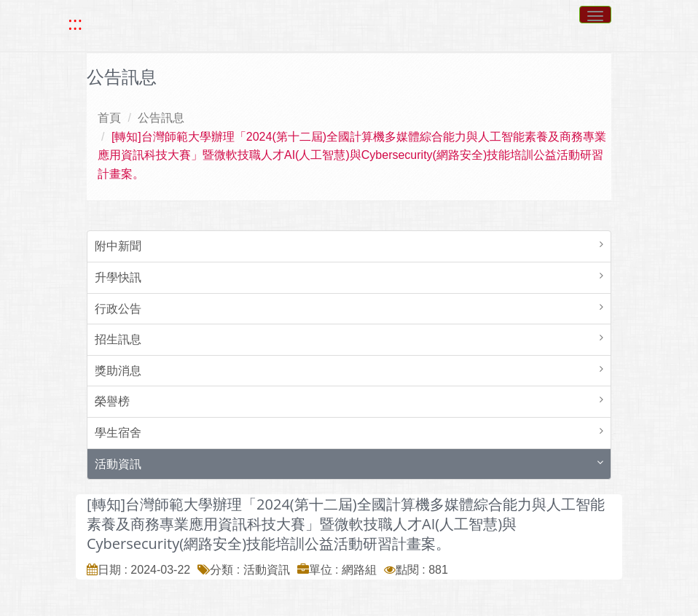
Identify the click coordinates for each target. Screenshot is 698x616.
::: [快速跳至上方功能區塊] (75, 23)
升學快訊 (118, 277)
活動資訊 (118, 464)
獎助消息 (118, 371)
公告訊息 (161, 118)
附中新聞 (118, 246)
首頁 (109, 118)
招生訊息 (118, 339)
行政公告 (118, 309)
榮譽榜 (112, 401)
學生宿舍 (118, 433)
